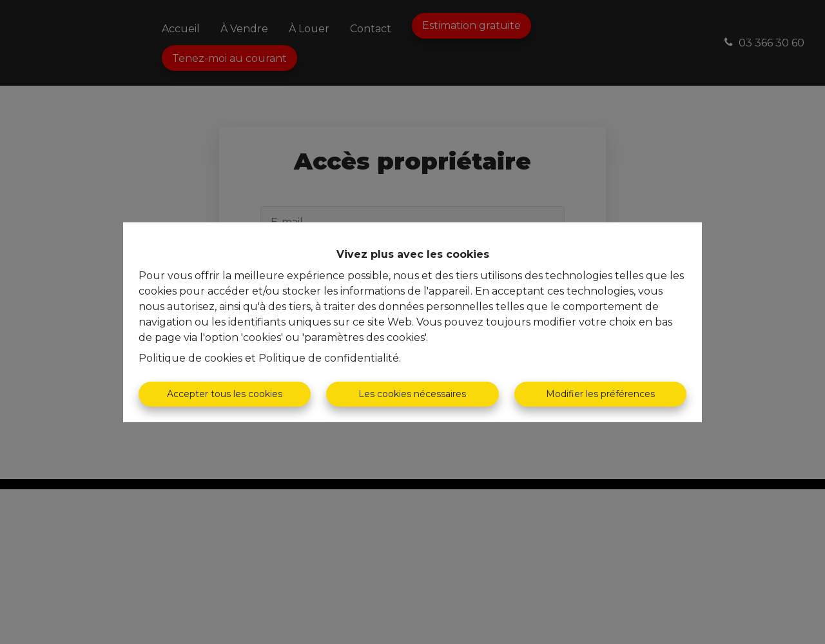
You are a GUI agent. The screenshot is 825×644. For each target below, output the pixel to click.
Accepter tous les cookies (225, 394)
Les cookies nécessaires (412, 394)
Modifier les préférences (600, 394)
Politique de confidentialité (329, 358)
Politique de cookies (190, 358)
